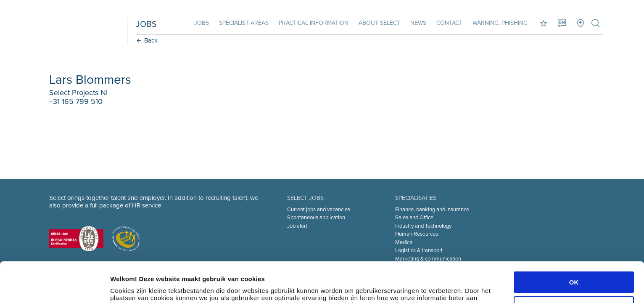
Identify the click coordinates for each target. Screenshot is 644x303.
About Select (379, 23)
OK (574, 242)
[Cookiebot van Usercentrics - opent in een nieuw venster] (54, 287)
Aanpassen (574, 267)
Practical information (314, 23)
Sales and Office (414, 218)
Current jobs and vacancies (319, 210)
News (418, 23)
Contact (449, 23)
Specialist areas (244, 23)
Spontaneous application (316, 218)
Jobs (202, 23)
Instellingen (128, 286)
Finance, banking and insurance (432, 210)
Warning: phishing (500, 23)
